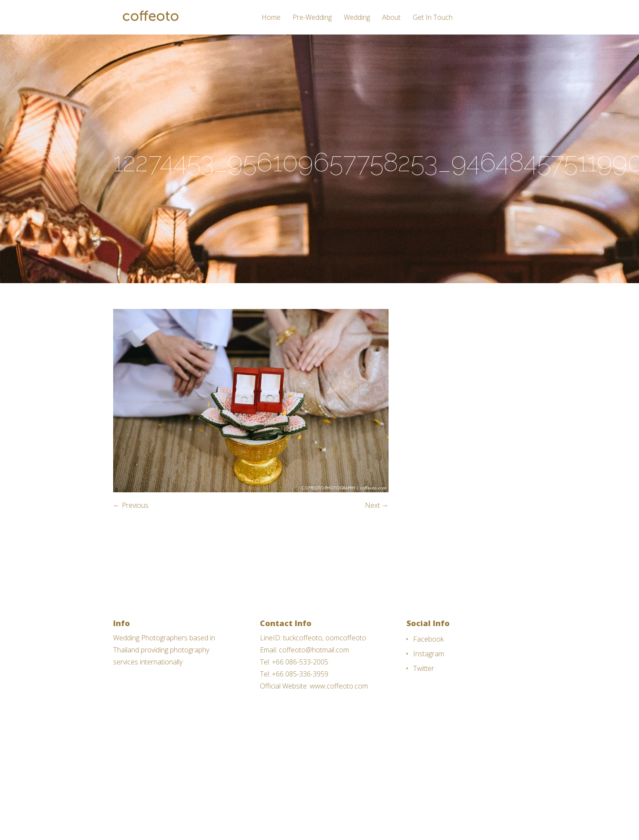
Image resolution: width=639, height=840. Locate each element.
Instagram (429, 654)
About (391, 18)
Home (271, 18)
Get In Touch (433, 18)
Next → (377, 505)
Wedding (357, 18)
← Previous (131, 505)
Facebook (428, 639)
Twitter (424, 668)
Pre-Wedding (312, 18)
